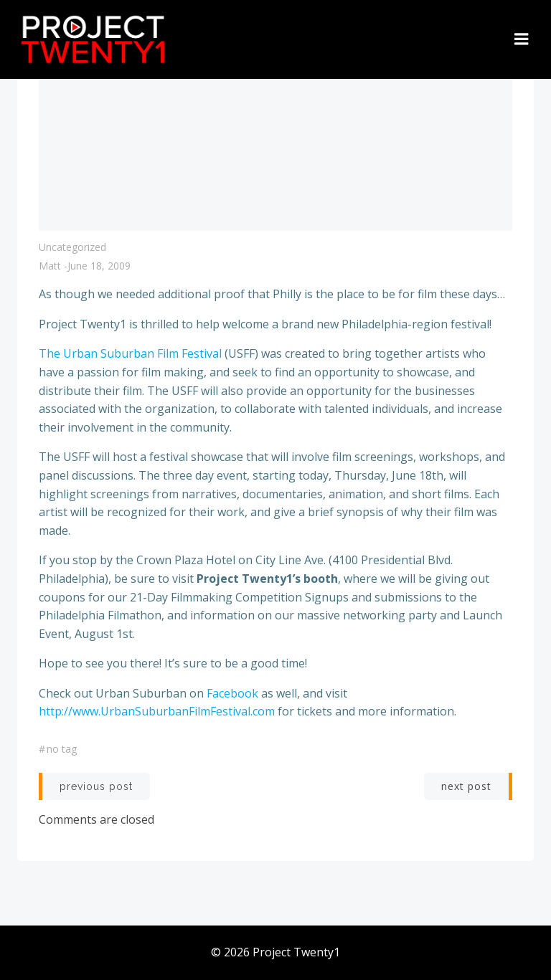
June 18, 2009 (99, 266)
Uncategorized (72, 247)
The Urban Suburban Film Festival (130, 353)
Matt (50, 266)
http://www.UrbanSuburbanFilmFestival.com (157, 711)
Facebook (232, 693)
